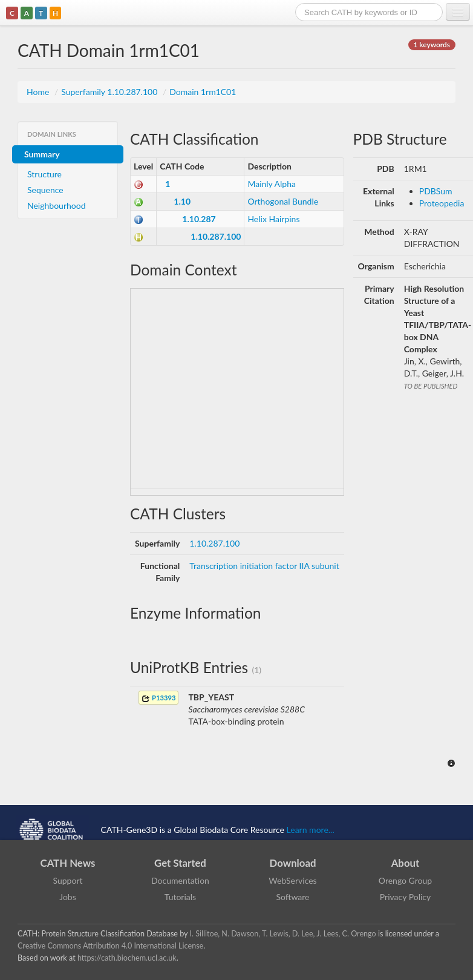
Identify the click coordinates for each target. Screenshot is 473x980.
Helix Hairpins (273, 219)
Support (67, 880)
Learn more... (311, 829)
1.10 (182, 201)
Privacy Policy (405, 897)
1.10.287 (199, 219)
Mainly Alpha (272, 184)
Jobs (68, 897)
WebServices (292, 880)
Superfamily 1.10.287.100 (110, 92)
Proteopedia (442, 203)
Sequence (45, 190)
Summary (42, 154)
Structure (44, 174)
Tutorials (180, 897)
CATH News (68, 863)
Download (293, 863)
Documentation (180, 880)
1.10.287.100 (216, 236)
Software (293, 897)
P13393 (158, 698)
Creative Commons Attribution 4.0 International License (110, 946)
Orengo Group (405, 880)
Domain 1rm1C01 (203, 92)
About (406, 863)
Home (39, 92)
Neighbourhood (57, 206)
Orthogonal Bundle (283, 201)
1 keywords (432, 44)
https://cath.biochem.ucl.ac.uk (127, 958)
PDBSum (436, 191)
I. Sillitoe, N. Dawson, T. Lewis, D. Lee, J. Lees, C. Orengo (283, 934)
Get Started (180, 863)
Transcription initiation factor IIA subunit (264, 566)
